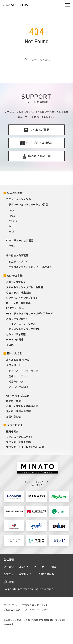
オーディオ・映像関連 (18, 303)
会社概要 (9, 567)
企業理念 (9, 574)
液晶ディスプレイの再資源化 (22, 406)
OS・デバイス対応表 (18, 396)
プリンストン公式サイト (20, 437)
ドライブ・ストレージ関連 (21, 324)
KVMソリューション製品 (20, 240)
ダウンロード (14, 365)
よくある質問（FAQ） (18, 360)
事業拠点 (24, 567)
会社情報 (9, 559)
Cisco (12, 216)
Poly (11, 211)
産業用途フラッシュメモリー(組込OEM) (31, 267)
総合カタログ (16, 381)
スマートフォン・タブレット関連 (25, 287)
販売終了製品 (14, 401)
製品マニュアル (17, 376)
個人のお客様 (15, 275)
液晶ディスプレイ (18, 261)
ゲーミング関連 (15, 339)
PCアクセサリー (15, 308)
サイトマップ (11, 605)
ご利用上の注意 (12, 609)
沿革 (54, 567)
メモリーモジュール (17, 318)
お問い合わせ (14, 416)
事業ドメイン (26, 574)
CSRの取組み (47, 574)
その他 (10, 345)
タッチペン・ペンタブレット (22, 298)
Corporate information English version (28, 589)
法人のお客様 (15, 193)
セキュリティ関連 (16, 334)
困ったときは (15, 353)
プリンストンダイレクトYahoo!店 (25, 447)
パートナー (40, 567)
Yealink (13, 221)
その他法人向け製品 (17, 255)
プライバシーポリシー (37, 609)
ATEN (12, 246)
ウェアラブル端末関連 (18, 293)
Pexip (12, 226)
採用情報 (9, 581)
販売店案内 (12, 431)
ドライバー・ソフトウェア (23, 371)
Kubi (11, 231)
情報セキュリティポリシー (36, 605)
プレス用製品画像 (18, 387)
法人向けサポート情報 (18, 411)
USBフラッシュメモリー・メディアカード (29, 313)
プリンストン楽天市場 (18, 442)
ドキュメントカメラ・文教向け (23, 329)
